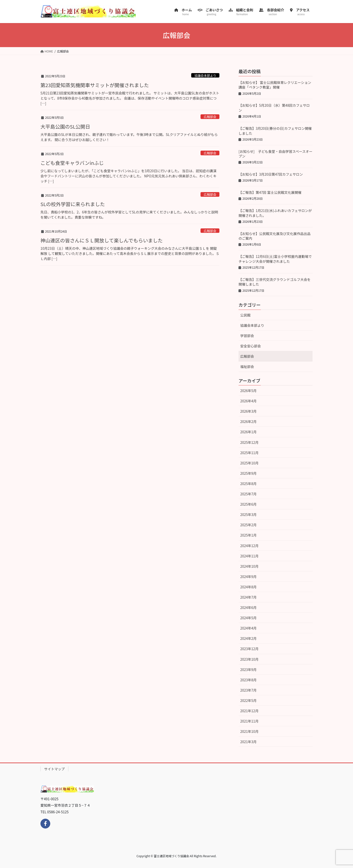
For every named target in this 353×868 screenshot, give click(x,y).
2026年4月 (248, 401)
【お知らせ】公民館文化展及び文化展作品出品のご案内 (275, 236)
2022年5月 (248, 700)
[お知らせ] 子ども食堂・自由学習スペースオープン (276, 154)
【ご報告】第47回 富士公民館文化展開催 (270, 192)
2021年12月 (249, 711)
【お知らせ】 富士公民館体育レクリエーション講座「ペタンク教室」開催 (275, 85)
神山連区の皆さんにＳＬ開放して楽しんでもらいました (101, 240)
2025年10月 (249, 463)
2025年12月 (249, 442)
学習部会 (247, 336)
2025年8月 (248, 484)
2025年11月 (249, 453)
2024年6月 (248, 607)
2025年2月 (248, 525)
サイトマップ (54, 769)
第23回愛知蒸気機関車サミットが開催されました (95, 85)
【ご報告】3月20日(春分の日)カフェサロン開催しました (275, 131)
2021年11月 (249, 721)
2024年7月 (248, 597)
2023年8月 (248, 680)
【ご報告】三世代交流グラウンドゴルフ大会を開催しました (275, 282)
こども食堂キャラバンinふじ (72, 163)
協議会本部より (205, 75)
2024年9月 (248, 577)
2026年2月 (248, 421)
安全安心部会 (251, 346)
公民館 (245, 315)
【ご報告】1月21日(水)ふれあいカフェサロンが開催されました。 (275, 213)
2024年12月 (249, 546)
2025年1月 (248, 535)
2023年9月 (248, 670)
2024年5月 (248, 618)
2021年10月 (249, 731)
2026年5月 (248, 391)
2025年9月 (248, 473)
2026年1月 (248, 432)
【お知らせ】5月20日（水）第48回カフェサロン (274, 108)
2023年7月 (248, 690)
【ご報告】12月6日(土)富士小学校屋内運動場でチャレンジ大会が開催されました (275, 259)
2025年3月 (248, 514)
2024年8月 (248, 587)
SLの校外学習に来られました (73, 204)
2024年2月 (248, 638)
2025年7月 (248, 494)
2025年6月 (248, 504)
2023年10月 (249, 659)
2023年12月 (249, 649)
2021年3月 (248, 742)
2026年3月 (248, 411)
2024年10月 (249, 566)
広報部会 (210, 117)
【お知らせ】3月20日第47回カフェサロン (271, 174)
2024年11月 (249, 556)
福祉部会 (247, 367)
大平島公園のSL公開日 (65, 126)
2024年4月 (248, 628)
